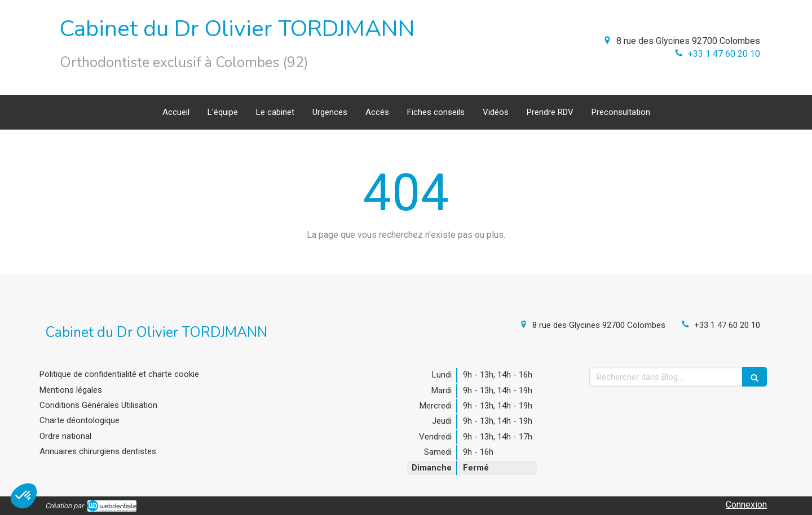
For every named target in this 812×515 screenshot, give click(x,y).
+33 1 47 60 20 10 (724, 54)
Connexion (746, 505)
